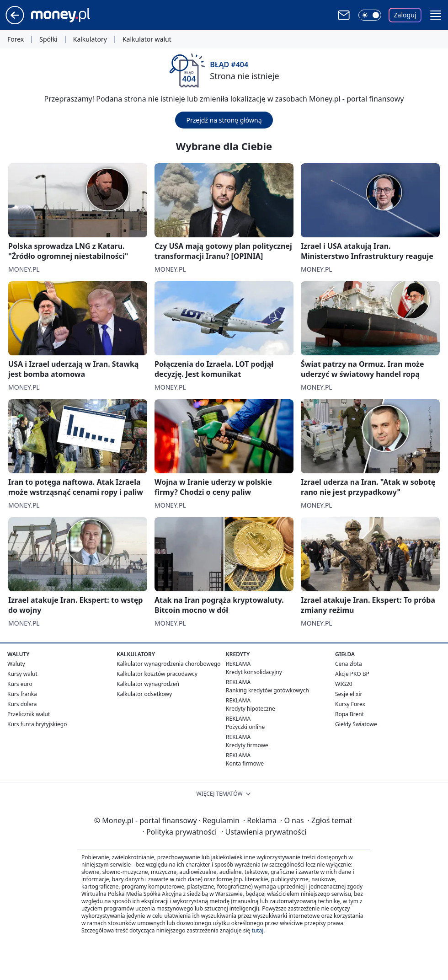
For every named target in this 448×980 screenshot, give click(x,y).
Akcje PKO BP (352, 674)
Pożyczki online (245, 727)
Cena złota (349, 664)
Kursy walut (22, 674)
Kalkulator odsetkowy (144, 694)
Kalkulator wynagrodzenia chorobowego (168, 664)
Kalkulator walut (147, 39)
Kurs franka (22, 694)
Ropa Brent (349, 714)
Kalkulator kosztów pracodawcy (157, 674)
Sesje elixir (349, 694)
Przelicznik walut (29, 714)
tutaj (257, 930)
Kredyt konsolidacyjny (254, 672)
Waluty (16, 664)
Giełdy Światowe (356, 724)
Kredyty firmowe (247, 745)
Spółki (48, 39)
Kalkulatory (90, 39)
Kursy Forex (350, 704)
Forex (16, 39)
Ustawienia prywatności (264, 832)
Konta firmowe (245, 763)
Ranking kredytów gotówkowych (267, 690)
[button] (436, 15)
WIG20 (344, 684)
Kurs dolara (22, 704)
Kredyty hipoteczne (251, 709)
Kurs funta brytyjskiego (37, 724)
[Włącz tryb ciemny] (370, 15)
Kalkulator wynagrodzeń (148, 684)
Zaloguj (405, 15)
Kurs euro (20, 684)
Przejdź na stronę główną (224, 120)
